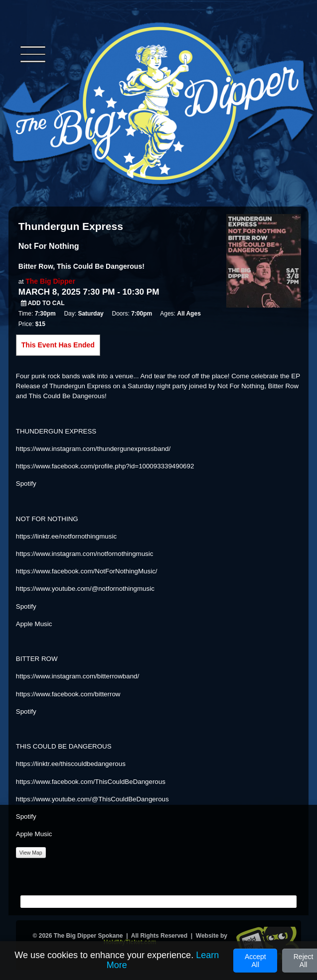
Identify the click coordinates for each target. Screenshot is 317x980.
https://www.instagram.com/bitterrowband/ (78, 676)
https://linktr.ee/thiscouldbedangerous (71, 764)
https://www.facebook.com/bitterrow (68, 694)
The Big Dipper (50, 281)
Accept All (255, 961)
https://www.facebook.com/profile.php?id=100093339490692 (105, 466)
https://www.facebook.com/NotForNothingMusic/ (87, 571)
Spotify (26, 484)
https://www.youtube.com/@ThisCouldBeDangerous (92, 799)
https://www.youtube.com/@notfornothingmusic (85, 589)
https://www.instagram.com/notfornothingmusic (85, 554)
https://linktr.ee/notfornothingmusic (66, 536)
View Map (31, 853)
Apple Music (34, 624)
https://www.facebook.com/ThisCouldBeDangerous (91, 782)
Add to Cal (43, 303)
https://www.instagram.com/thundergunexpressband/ (93, 449)
